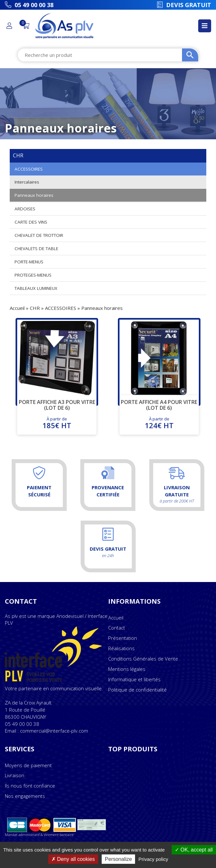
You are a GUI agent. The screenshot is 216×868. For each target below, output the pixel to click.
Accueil (17, 308)
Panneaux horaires (34, 195)
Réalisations (121, 648)
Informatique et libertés (134, 679)
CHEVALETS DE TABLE (36, 249)
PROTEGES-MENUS (33, 275)
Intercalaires (27, 182)
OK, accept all (194, 850)
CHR (35, 308)
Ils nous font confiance (30, 786)
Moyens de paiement (28, 765)
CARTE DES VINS (31, 222)
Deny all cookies (73, 859)
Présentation (123, 638)
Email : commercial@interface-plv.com (46, 731)
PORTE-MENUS (29, 262)
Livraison (15, 775)
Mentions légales (127, 669)
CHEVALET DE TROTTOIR (39, 235)
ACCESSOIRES (29, 169)
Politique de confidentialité (137, 690)
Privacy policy (153, 859)
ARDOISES (25, 209)
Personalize (119, 859)
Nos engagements (25, 796)
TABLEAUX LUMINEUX (36, 288)
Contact (117, 628)
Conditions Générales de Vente (143, 659)
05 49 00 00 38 (22, 724)
